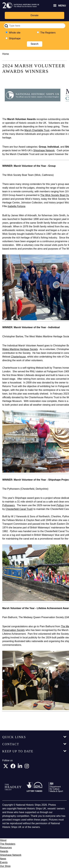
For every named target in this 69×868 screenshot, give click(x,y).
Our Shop (5, 866)
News (3, 859)
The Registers (48, 33)
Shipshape (15, 38)
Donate (35, 15)
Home (6, 54)
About (3, 840)
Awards (4, 851)
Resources (6, 848)
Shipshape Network (11, 855)
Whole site (15, 33)
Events (4, 862)
